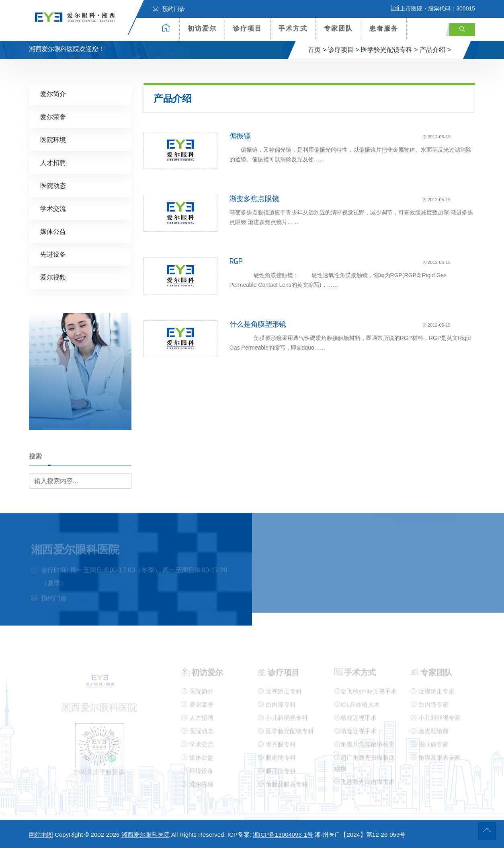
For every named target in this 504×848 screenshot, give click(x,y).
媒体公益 (53, 231)
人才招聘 (53, 162)
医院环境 (53, 139)
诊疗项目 (248, 28)
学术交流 (53, 208)
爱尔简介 (53, 94)
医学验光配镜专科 (387, 50)
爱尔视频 (53, 277)
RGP (236, 261)
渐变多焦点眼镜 (254, 198)
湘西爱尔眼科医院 (145, 835)
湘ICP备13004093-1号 (283, 835)
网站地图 (41, 835)
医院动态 (53, 185)
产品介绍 (432, 50)
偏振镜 (240, 136)
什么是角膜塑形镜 (258, 324)
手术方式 (293, 28)
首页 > (317, 50)
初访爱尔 (202, 28)
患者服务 (384, 28)
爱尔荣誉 (53, 116)
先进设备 (53, 254)
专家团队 (338, 28)
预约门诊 (169, 9)
